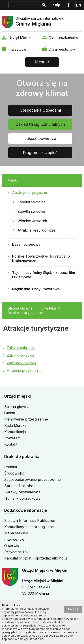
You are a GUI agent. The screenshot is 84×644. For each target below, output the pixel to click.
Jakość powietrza (40, 139)
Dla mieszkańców (63, 38)
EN (79, 5)
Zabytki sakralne (31, 202)
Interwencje (14, 539)
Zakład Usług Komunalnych (40, 124)
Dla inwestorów (62, 49)
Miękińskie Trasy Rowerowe (36, 289)
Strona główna (20, 308)
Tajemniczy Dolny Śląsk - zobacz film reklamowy (44, 275)
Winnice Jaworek (32, 221)
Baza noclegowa (26, 244)
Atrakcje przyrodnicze (36, 230)
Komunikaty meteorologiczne (29, 527)
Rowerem (12, 438)
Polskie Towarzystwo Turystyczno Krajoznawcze (41, 258)
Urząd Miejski (20, 38)
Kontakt (11, 444)
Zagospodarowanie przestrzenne (32, 479)
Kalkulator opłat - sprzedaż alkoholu (36, 558)
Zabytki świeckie (31, 211)
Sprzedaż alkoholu (20, 486)
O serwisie (13, 546)
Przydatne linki (17, 552)
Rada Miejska (15, 425)
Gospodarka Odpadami (40, 110)
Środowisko (14, 473)
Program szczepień (40, 153)
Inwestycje (17, 49)
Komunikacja (15, 432)
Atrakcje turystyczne (30, 193)
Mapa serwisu (16, 533)
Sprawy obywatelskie (22, 492)
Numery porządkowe (22, 498)
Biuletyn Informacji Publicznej (29, 520)
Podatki (11, 467)
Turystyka (47, 308)
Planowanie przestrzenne (26, 419)
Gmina (10, 413)
